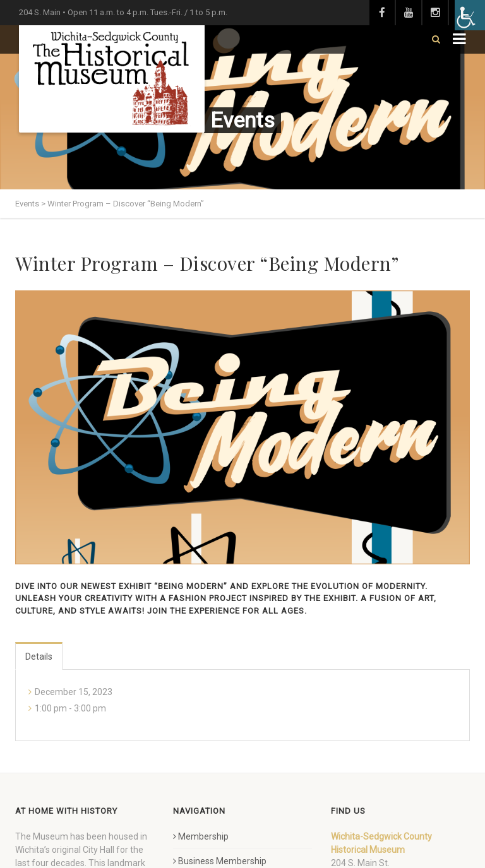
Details (39, 657)
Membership (201, 836)
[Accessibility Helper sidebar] (470, 15)
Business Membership (220, 861)
